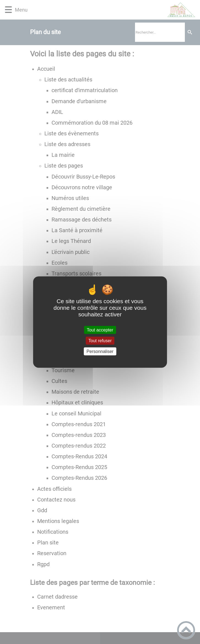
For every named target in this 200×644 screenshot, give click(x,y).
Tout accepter (100, 330)
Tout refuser (100, 340)
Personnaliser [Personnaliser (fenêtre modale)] (100, 351)
